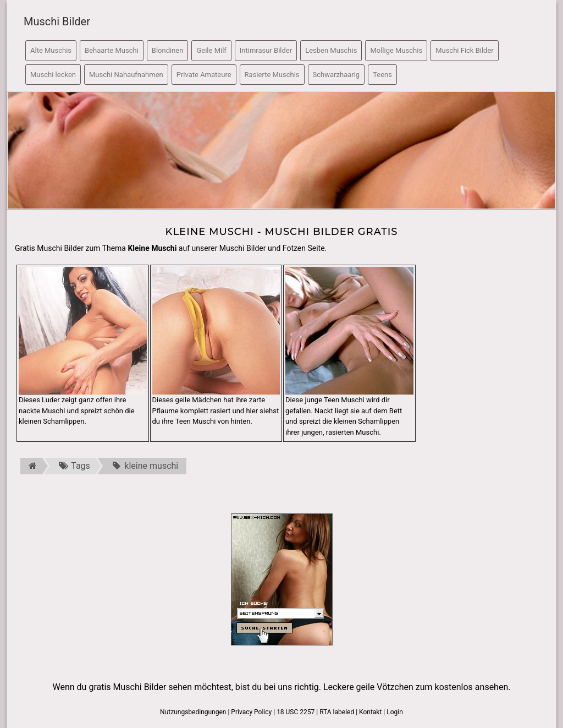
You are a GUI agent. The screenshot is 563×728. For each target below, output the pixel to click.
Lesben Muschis (331, 50)
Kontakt (370, 712)
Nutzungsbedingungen (193, 712)
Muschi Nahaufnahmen (126, 75)
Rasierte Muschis (272, 75)
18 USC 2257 (296, 712)
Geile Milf (211, 50)
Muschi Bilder (57, 21)
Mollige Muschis (396, 50)
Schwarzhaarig (336, 75)
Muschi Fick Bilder (465, 50)
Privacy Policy (251, 712)
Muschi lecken (53, 75)
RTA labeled (337, 712)
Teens (382, 75)
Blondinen (168, 50)
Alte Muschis (51, 50)
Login (395, 712)
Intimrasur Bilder (266, 50)
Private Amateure (204, 75)
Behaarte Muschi (112, 50)
